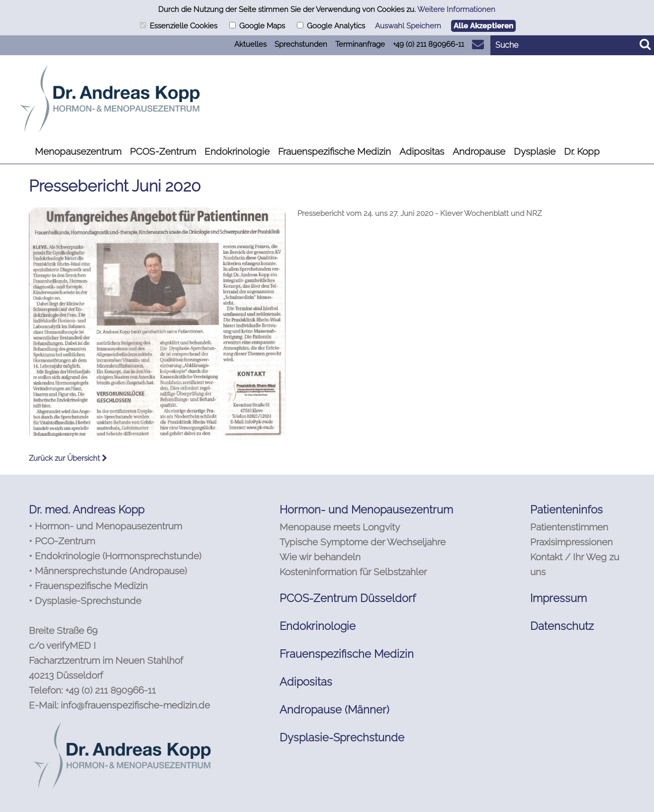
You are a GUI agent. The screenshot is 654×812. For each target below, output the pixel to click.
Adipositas (422, 151)
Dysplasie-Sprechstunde (342, 737)
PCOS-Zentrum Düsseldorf (348, 598)
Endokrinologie (237, 151)
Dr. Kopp (582, 151)
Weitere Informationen (456, 9)
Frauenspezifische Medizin (334, 151)
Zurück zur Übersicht (68, 458)
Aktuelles (250, 44)
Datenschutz (562, 626)
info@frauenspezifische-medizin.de (135, 705)
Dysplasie (535, 151)
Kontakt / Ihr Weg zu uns (575, 564)
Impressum (559, 598)
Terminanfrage (360, 44)
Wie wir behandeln (320, 557)
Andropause (479, 151)
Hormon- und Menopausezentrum (366, 509)
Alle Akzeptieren (483, 26)
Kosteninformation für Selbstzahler (353, 572)
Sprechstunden (301, 44)
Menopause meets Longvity (340, 527)
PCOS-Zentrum (163, 151)
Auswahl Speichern (408, 26)
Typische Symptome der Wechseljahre (363, 542)
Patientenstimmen (569, 527)
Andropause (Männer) (334, 710)
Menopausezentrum (78, 151)
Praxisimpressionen (571, 542)
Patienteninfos (566, 509)
